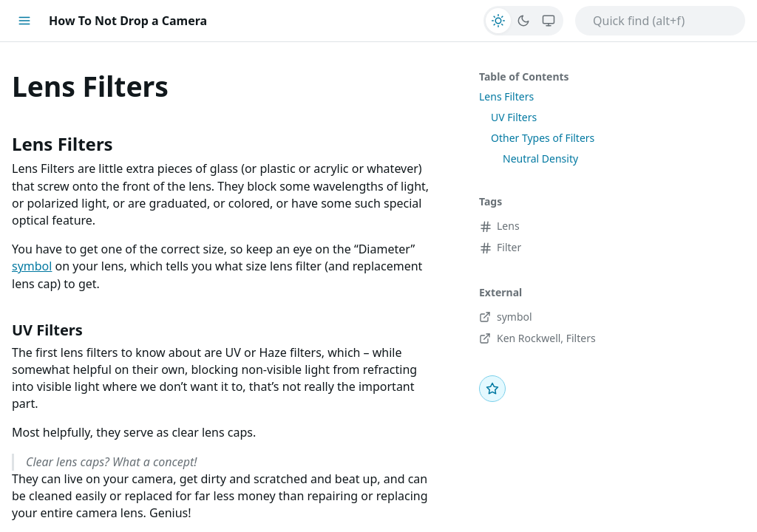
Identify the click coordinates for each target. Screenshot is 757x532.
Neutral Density (540, 158)
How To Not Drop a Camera (128, 21)
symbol (32, 266)
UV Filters (514, 117)
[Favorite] (492, 389)
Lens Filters (506, 96)
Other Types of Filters (543, 138)
